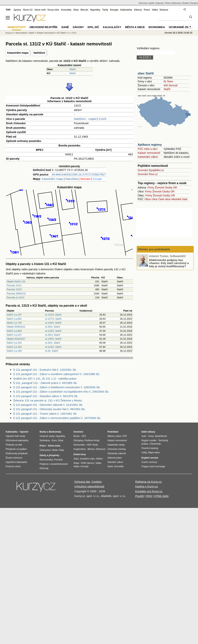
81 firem (168, 81)
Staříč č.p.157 (14, 335)
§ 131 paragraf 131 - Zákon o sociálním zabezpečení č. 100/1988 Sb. (57, 374)
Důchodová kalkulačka (17, 440)
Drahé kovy (80, 454)
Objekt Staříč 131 (16, 281)
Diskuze (164, 10)
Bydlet (186, 3)
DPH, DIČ (93, 27)
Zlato (76, 10)
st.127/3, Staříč (53, 319)
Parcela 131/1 (14, 285)
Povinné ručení (13, 466)
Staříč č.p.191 (14, 343)
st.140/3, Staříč (53, 339)
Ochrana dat (82, 482)
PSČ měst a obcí (148, 149)
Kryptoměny (80, 449)
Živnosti (159, 188)
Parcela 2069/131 (16, 294)
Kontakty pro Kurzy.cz (149, 491)
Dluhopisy (78, 440)
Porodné (58, 460)
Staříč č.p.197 (14, 315)
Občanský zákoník (117, 453)
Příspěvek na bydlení (16, 449)
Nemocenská (46, 460)
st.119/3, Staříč (53, 347)
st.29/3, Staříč (53, 335)
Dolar (61, 440)
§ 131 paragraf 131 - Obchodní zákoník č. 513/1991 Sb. (48, 405)
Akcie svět (40, 10)
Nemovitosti (21, 33)
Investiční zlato (87, 459)
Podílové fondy (92, 440)
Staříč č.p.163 (14, 347)
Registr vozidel (149, 440)
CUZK (103, 119)
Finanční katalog (150, 448)
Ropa (76, 463)
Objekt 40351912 (16, 327)
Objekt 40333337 (16, 339)
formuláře (119, 466)
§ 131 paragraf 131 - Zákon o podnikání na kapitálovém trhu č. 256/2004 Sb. (61, 392)
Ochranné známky (182, 27)
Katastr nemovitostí (149, 153)
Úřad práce (45, 450)
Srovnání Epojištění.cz (151, 170)
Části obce (164, 199)
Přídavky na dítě (14, 445)
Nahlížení (39, 53)
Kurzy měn (53, 10)
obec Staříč (146, 73)
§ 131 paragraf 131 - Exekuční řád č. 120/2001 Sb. (45, 370)
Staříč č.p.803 (14, 331)
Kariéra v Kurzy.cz (147, 486)
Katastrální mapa (18, 53)
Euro (54, 440)
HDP (89, 445)
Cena (151, 436)
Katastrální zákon (148, 157)
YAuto (168, 3)
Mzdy (95, 445)
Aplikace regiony (150, 145)
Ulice (155, 199)
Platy (61, 450)
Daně (65, 27)
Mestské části (179, 199)
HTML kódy (161, 496)
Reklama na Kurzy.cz (148, 482)
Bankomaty (55, 432)
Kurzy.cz (10, 33)
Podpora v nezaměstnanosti (54, 464)
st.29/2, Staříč (53, 327)
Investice (78, 432)
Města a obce (135, 27)
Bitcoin (84, 10)
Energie (114, 10)
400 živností (171, 85)
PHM (83, 463)
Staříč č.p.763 (14, 323)
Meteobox (177, 3)
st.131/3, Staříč (53, 315)
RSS (149, 496)
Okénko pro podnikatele (154, 249)
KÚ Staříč (61, 33)
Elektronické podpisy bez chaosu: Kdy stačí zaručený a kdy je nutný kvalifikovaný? (169, 263)
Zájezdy (160, 3)
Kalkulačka (126, 10)
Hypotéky (95, 10)
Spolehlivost (161, 436)
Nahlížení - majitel (85, 119)
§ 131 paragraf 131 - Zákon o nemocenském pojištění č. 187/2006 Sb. (57, 418)
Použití (140, 496)
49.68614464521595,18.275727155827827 (79, 174)
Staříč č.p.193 (14, 351)
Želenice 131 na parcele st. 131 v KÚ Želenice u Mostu (48, 400)
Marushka (72, 179)
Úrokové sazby (47, 436)
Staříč (73, 69)
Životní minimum (14, 458)
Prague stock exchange (153, 466)
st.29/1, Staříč (53, 343)
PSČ (125, 436)
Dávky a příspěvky (49, 455)
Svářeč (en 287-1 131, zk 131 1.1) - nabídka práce (45, 379)
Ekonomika (157, 27)
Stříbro (99, 459)
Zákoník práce (115, 458)
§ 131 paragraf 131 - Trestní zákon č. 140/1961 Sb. (45, 414)
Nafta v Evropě (81, 466)
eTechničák (155, 444)
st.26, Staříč (52, 351)
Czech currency (149, 462)
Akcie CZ (28, 10)
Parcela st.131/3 (15, 297)
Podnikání (113, 432)
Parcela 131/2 (14, 289)
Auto (144, 436)
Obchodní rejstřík (147, 3)
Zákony (138, 10)
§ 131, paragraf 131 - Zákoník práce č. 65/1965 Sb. (45, 383)
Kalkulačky (112, 27)
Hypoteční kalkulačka (16, 462)
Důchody (44, 468)
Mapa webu (154, 453)
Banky (43, 432)
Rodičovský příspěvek (17, 453)
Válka (155, 10)
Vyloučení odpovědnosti (89, 486)
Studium (194, 3)
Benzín (91, 463)
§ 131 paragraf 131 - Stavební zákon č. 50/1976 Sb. (46, 396)
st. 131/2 (72, 33)
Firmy (151, 188)
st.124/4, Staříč (53, 331)
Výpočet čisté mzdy (15, 436)
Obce (148, 199)
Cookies (97, 482)
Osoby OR (171, 188)
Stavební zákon (115, 462)
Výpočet (24, 432)
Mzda (55, 450)
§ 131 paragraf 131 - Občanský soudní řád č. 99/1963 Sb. (49, 409)
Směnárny (45, 440)
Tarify (105, 10)
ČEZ (84, 436)
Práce (147, 10)
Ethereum (101, 449)
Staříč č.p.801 (14, 319)
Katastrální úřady (116, 445)
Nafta (98, 463)
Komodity (66, 10)
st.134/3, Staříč (53, 323)
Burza (76, 436)
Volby (144, 453)
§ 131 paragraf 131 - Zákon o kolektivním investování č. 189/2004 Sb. (57, 387)
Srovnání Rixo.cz (148, 174)
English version (150, 458)
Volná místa (54, 446)
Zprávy (17, 10)
